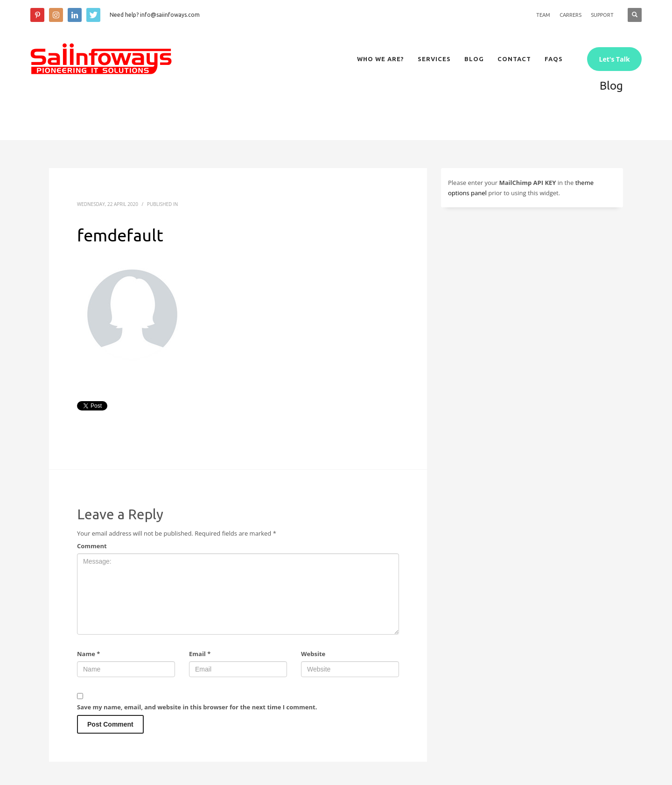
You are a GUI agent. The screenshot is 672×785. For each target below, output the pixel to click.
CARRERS (570, 15)
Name (88, 654)
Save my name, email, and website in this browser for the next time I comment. (197, 707)
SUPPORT (602, 15)
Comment (92, 546)
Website (313, 654)
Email (200, 654)
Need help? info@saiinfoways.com (155, 15)
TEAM (543, 15)
